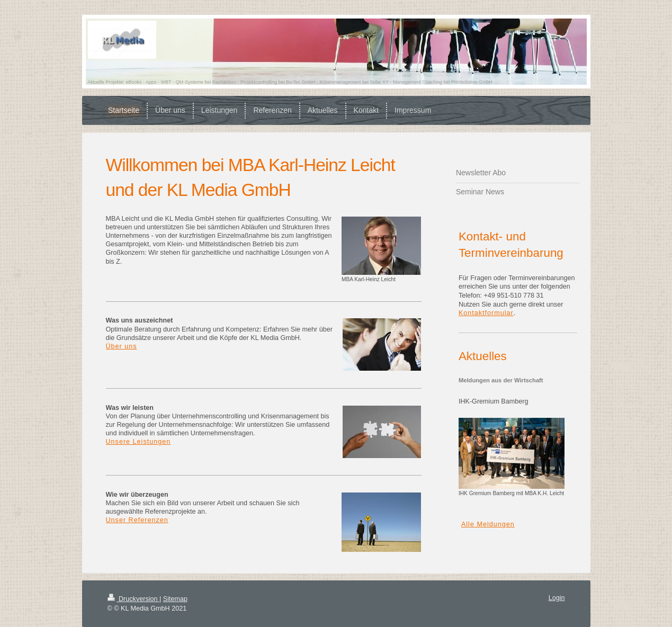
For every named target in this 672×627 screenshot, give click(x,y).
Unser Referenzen (137, 520)
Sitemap (175, 599)
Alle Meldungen (488, 524)
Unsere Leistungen (138, 442)
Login (557, 598)
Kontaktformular (486, 313)
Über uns (122, 346)
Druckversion (133, 599)
